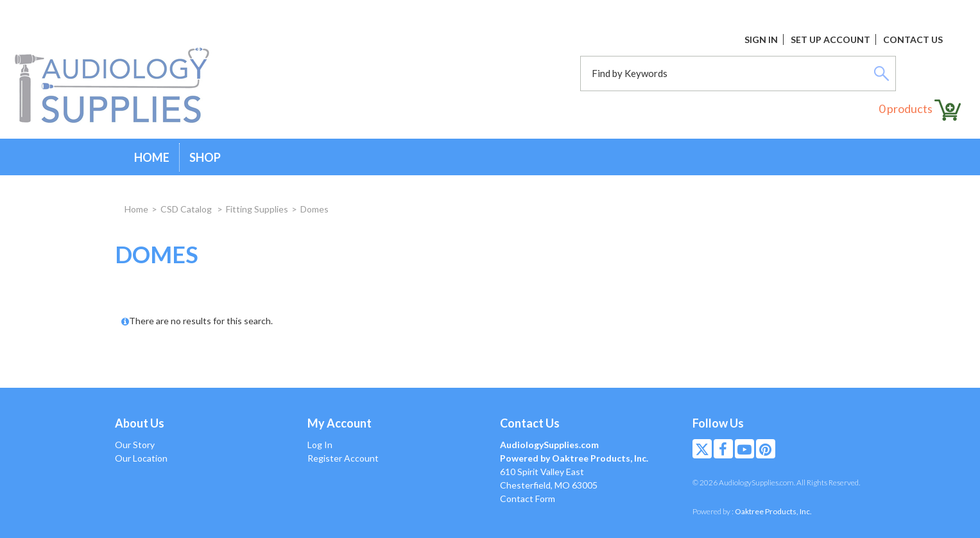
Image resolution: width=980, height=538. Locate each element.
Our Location (141, 458)
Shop (205, 157)
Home (152, 157)
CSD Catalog (187, 209)
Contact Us (913, 39)
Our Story (135, 445)
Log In (320, 445)
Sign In (761, 39)
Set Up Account (830, 39)
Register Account (343, 458)
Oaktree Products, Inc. (773, 511)
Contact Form (528, 499)
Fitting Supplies (257, 209)
